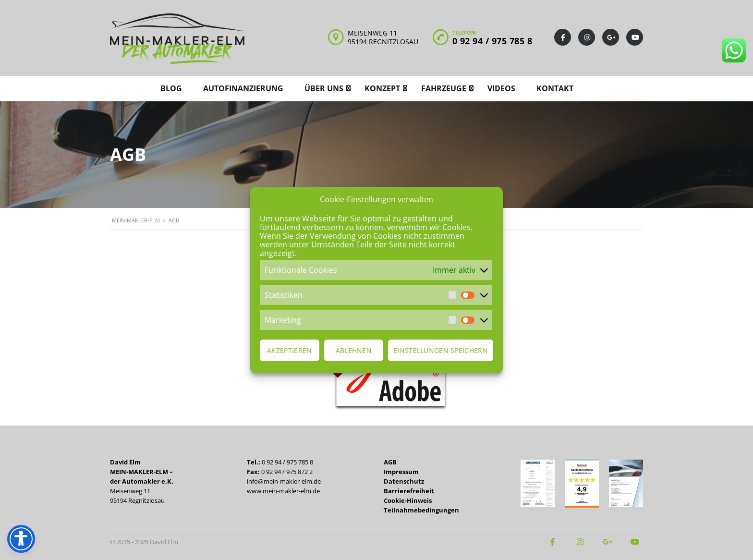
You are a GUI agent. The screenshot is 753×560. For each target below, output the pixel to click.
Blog (171, 88)
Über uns (324, 88)
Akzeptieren (289, 350)
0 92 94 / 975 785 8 (492, 41)
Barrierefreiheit (409, 491)
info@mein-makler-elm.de (284, 481)
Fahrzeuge (444, 88)
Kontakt (555, 88)
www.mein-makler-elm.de (283, 491)
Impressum (401, 472)
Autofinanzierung (243, 88)
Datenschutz (404, 481)
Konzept (382, 88)
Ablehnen (354, 350)
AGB (390, 462)
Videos (501, 88)
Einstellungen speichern (441, 350)
